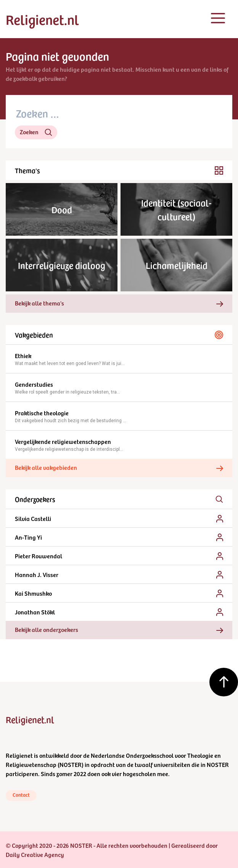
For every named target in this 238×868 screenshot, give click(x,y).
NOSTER (71, 764)
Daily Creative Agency (35, 854)
